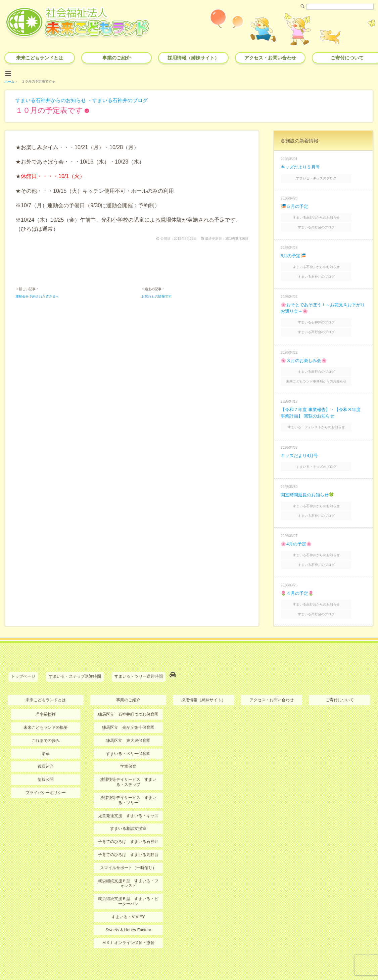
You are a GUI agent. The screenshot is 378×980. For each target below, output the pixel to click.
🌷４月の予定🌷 (298, 576)
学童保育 (128, 746)
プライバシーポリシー (46, 771)
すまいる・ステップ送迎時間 (75, 658)
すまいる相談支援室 (128, 807)
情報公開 (46, 759)
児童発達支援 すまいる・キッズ (128, 794)
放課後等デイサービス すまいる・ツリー (128, 779)
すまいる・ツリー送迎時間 (139, 658)
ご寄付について (340, 680)
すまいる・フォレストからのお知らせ (324, 416)
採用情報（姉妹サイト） (193, 58)
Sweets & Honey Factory (128, 907)
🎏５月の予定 (295, 204)
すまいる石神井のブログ (127, 99)
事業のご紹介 (116, 58)
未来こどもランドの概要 (46, 707)
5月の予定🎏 (294, 251)
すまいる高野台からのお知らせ (324, 214)
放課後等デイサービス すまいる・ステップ (128, 761)
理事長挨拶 (46, 694)
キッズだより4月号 (301, 444)
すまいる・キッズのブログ (324, 176)
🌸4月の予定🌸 (297, 529)
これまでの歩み (46, 720)
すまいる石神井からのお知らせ (53, 99)
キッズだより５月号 (302, 166)
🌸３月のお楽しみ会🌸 (305, 352)
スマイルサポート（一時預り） (128, 846)
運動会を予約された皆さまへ (37, 296)
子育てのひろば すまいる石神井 (128, 820)
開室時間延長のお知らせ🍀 (309, 482)
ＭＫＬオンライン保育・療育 (128, 920)
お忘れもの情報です (156, 296)
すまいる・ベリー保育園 (128, 733)
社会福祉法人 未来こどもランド (192, 961)
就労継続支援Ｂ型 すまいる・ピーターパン (128, 879)
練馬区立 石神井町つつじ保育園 (128, 694)
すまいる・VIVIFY (128, 894)
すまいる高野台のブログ (324, 223)
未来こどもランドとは (40, 58)
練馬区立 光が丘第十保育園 (128, 707)
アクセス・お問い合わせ (270, 58)
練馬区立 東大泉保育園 (128, 720)
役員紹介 (46, 746)
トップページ (23, 658)
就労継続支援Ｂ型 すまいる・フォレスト (128, 861)
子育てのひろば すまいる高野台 (128, 833)
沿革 (46, 733)
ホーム (9, 80)
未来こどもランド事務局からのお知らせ (324, 371)
